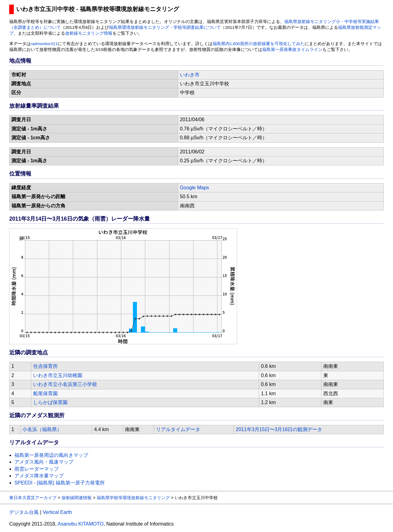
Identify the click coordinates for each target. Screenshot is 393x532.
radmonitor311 (44, 44)
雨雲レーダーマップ (37, 469)
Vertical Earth (57, 512)
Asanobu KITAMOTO (80, 524)
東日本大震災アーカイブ (33, 498)
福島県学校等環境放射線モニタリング (133, 498)
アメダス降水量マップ (39, 476)
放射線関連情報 (76, 498)
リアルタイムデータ (178, 429)
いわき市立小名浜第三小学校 (65, 384)
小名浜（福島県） (42, 429)
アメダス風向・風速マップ (44, 462)
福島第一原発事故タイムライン (292, 50)
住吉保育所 (45, 366)
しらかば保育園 (50, 402)
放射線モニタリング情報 (89, 33)
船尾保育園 (45, 393)
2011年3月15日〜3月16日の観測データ (279, 429)
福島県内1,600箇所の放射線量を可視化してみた (259, 44)
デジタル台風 (24, 512)
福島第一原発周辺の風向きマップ (51, 455)
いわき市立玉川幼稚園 (58, 375)
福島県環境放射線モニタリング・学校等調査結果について (165, 27)
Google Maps (195, 188)
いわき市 (190, 75)
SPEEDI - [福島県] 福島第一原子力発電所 (60, 483)
